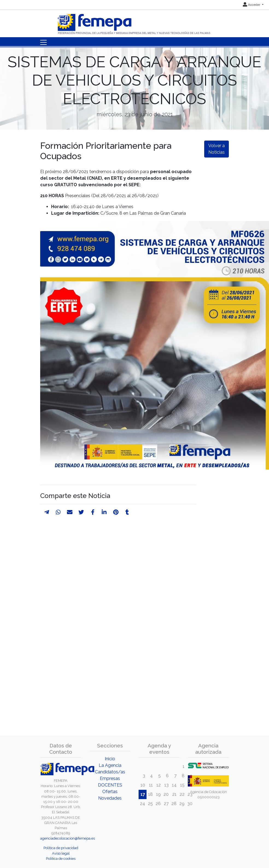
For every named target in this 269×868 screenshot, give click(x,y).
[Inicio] (134, 22)
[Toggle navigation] (43, 42)
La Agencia (110, 765)
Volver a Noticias (217, 149)
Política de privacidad (61, 848)
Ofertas (110, 792)
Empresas (110, 778)
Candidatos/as (110, 772)
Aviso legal (61, 853)
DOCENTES (110, 785)
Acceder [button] (252, 5)
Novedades (110, 798)
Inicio (110, 759)
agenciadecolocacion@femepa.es (68, 838)
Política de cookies (61, 859)
